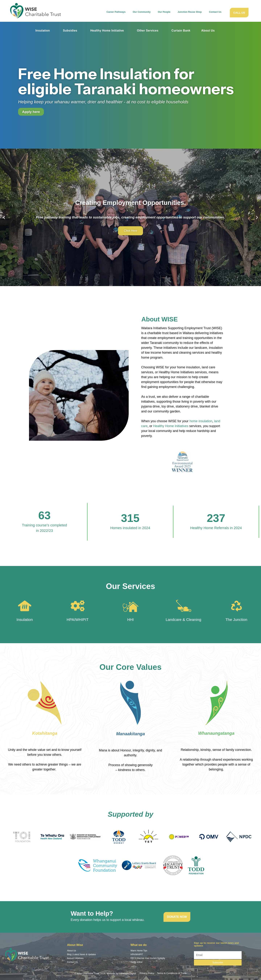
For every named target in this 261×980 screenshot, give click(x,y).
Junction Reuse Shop (190, 12)
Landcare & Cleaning (183, 620)
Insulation (43, 31)
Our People (164, 13)
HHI (130, 620)
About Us (208, 31)
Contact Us (215, 12)
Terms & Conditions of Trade (172, 973)
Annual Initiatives (75, 958)
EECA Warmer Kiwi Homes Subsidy (148, 958)
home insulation (201, 421)
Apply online (136, 962)
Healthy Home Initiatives (171, 426)
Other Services (148, 31)
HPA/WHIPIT (78, 620)
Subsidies (70, 31)
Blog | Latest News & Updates (81, 954)
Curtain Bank (181, 31)
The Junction (236, 620)
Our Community (142, 13)
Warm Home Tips (139, 951)
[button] (4, 217)
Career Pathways (116, 13)
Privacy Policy (147, 973)
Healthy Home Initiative (107, 31)
